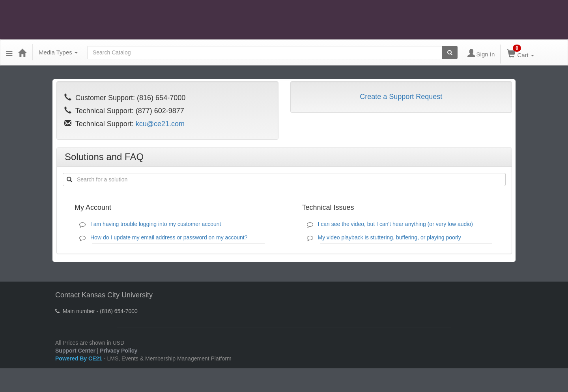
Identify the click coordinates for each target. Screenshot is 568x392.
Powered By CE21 (79, 358)
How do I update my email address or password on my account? (169, 237)
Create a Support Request (401, 97)
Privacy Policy (119, 351)
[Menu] (9, 52)
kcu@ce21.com (160, 124)
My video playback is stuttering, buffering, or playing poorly (390, 237)
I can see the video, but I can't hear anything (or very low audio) (395, 224)
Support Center (75, 351)
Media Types (58, 52)
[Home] (22, 52)
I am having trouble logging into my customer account (156, 224)
